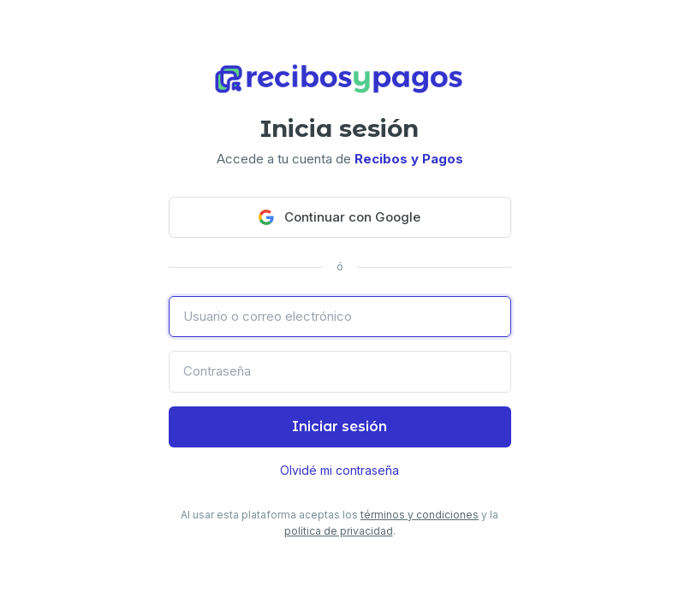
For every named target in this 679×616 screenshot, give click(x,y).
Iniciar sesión (339, 426)
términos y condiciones (420, 515)
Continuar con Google (339, 217)
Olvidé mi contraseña (339, 470)
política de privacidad (339, 531)
